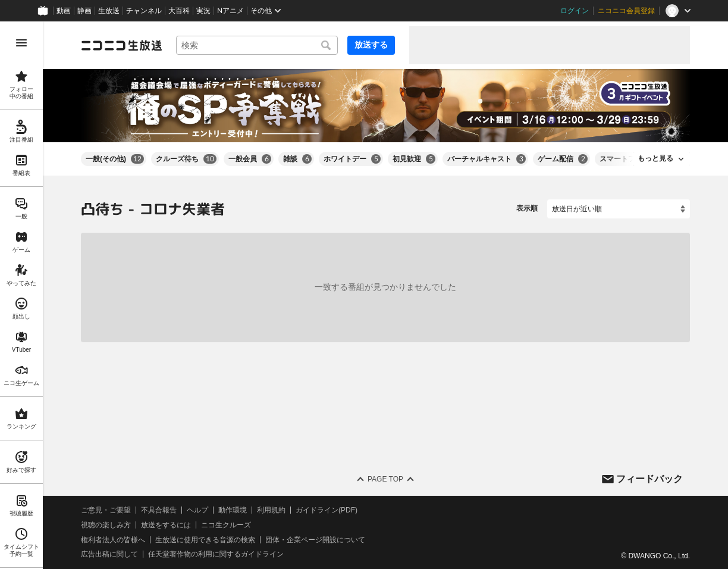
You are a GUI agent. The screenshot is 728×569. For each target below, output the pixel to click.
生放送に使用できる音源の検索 (205, 539)
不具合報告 (159, 510)
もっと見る (655, 158)
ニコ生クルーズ (226, 525)
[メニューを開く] (21, 43)
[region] (21, 295)
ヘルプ (197, 510)
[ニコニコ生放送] (121, 45)
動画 (64, 11)
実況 (203, 11)
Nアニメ (230, 11)
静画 (84, 11)
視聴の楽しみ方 (106, 525)
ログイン (575, 11)
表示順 (527, 208)
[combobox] (257, 45)
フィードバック (649, 478)
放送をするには (166, 525)
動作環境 (233, 510)
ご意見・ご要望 (106, 510)
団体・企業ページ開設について (315, 539)
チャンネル (144, 11)
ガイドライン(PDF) (327, 510)
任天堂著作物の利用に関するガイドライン (216, 554)
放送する (371, 45)
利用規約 (271, 510)
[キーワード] (257, 45)
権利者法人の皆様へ (113, 539)
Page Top (385, 479)
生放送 (109, 11)
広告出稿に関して (109, 554)
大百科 (179, 11)
